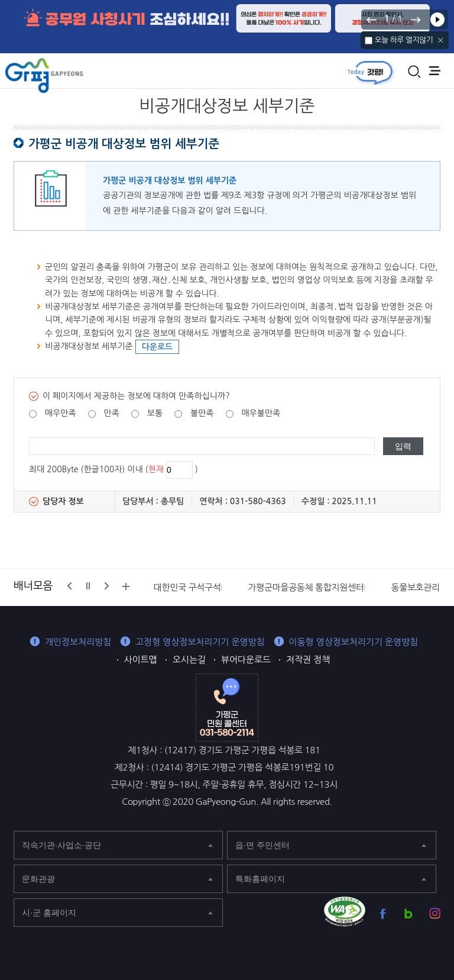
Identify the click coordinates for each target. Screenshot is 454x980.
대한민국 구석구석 (187, 587)
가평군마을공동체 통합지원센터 (306, 587)
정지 (88, 586)
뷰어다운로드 (246, 660)
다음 (415, 20)
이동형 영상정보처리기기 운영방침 (354, 642)
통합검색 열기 (414, 72)
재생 (437, 20)
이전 (372, 20)
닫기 (441, 40)
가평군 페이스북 (383, 913)
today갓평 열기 (370, 72)
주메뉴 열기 (435, 71)
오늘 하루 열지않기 (403, 40)
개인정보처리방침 (78, 642)
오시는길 (189, 660)
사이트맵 (141, 660)
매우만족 (61, 413)
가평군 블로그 (409, 913)
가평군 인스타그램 (435, 913)
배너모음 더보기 (126, 586)
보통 (155, 413)
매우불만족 (261, 413)
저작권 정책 (308, 660)
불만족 (202, 413)
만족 (112, 413)
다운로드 (158, 347)
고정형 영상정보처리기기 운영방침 (200, 642)
